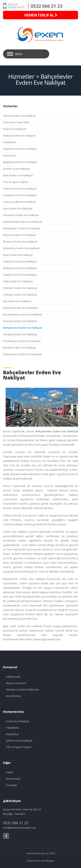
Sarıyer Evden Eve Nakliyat (19, 202)
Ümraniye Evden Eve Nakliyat (21, 215)
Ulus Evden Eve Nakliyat (18, 208)
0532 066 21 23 (46, 6)
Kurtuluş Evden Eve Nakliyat (20, 321)
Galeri (10, 772)
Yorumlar (12, 785)
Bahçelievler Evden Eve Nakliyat (22, 328)
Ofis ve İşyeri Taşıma (16, 182)
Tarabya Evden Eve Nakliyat (20, 334)
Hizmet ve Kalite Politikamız (23, 690)
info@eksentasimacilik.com (20, 828)
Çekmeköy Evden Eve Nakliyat (21, 248)
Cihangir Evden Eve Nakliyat (20, 295)
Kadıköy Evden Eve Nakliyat (20, 261)
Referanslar (13, 779)
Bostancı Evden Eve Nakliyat (20, 242)
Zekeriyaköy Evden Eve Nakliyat (23, 222)
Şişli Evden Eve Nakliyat (17, 301)
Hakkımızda (13, 677)
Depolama (9, 155)
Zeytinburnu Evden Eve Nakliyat (22, 354)
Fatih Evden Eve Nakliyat (18, 281)
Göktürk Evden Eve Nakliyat (20, 189)
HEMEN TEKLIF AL (41, 15)
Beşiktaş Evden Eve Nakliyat (20, 162)
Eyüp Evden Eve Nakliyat (18, 255)
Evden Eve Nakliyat (15, 129)
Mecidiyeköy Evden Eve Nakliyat (23, 314)
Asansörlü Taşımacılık (16, 122)
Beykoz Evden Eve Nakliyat (19, 235)
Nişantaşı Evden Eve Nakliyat (20, 308)
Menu (19, 54)
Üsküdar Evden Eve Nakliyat (20, 288)
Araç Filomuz (14, 696)
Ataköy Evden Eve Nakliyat (19, 136)
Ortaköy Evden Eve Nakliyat (20, 195)
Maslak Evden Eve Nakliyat (19, 348)
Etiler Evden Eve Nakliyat (18, 175)
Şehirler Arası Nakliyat (16, 169)
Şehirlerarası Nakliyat (19, 741)
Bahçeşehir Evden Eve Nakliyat (22, 228)
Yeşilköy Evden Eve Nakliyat (20, 275)
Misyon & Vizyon (16, 683)
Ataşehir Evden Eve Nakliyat (20, 149)
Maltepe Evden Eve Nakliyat (20, 268)
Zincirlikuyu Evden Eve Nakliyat (22, 341)
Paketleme (10, 142)
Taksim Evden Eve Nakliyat (19, 116)
